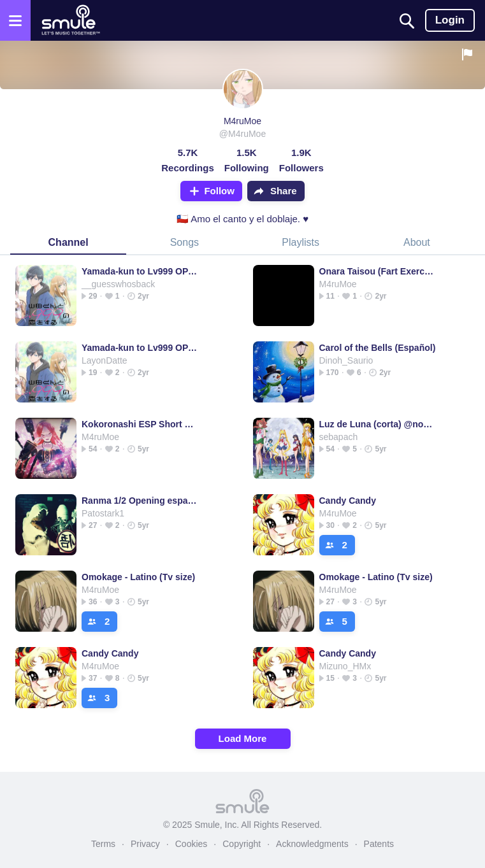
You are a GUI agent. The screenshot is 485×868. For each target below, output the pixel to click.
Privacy (145, 844)
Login (450, 20)
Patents (379, 844)
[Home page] (70, 20)
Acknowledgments (312, 844)
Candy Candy (348, 501)
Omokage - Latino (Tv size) (138, 577)
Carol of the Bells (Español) (378, 348)
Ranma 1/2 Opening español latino (140, 501)
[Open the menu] (15, 20)
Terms (103, 844)
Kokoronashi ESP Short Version (140, 424)
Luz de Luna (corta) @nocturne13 (378, 424)
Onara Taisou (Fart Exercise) (378, 271)
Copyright (242, 844)
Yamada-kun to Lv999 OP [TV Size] (140, 271)
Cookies (192, 844)
